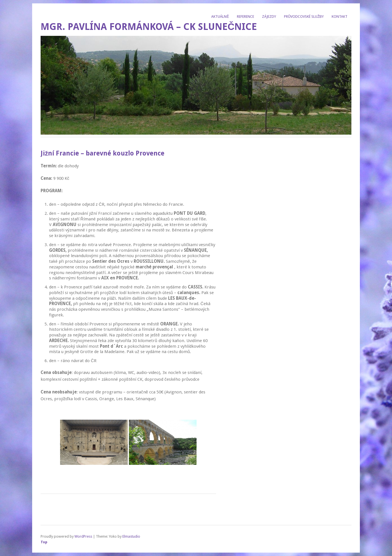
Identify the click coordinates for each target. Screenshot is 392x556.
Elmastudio (131, 536)
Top (44, 542)
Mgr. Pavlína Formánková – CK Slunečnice (149, 27)
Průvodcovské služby (304, 17)
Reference (245, 17)
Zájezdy (269, 17)
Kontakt (340, 17)
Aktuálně (220, 17)
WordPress (83, 536)
